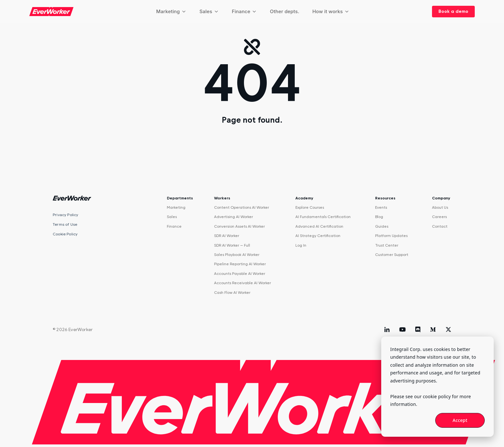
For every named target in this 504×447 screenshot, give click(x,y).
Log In (301, 245)
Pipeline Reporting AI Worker (240, 264)
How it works (331, 11)
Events (381, 207)
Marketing (171, 11)
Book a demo (453, 11)
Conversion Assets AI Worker (239, 226)
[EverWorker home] (51, 12)
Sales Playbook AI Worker (237, 255)
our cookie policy (432, 396)
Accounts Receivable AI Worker (243, 283)
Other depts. (285, 11)
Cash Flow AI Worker (232, 293)
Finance (244, 11)
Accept (460, 420)
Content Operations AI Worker (242, 207)
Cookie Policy (65, 234)
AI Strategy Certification (318, 236)
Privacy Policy (66, 215)
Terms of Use (65, 224)
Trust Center (387, 245)
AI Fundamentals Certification (323, 217)
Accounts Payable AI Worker (240, 274)
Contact (440, 226)
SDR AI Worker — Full (232, 245)
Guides (382, 226)
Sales (209, 11)
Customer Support (392, 255)
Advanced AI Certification (319, 226)
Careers (439, 217)
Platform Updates (391, 236)
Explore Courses (310, 207)
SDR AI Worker (227, 236)
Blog (379, 217)
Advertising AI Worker (234, 217)
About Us (440, 207)
